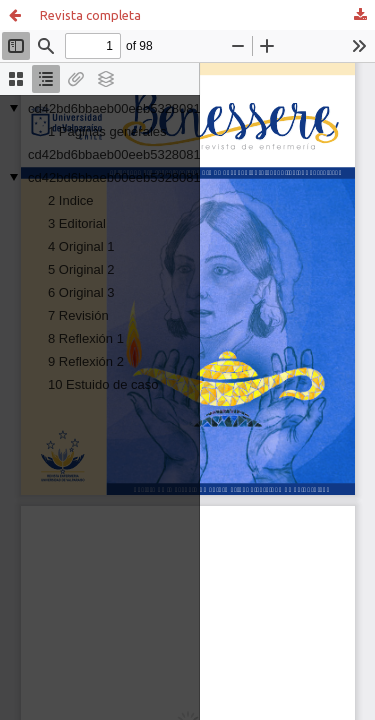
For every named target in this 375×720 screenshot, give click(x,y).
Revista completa (90, 15)
